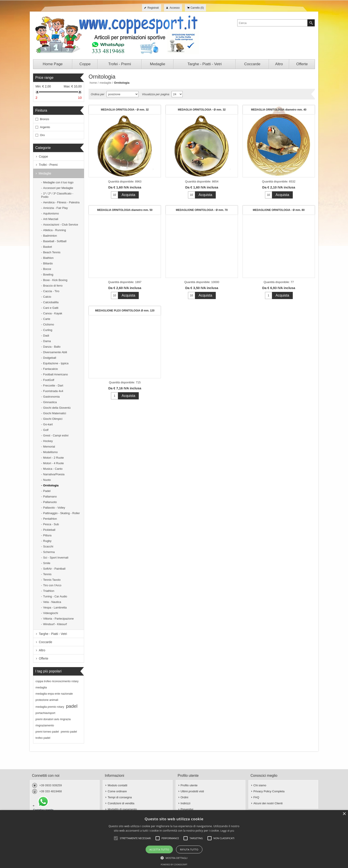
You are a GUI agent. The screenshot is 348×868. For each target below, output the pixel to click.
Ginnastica (50, 402)
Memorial (49, 447)
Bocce (47, 269)
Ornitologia (51, 485)
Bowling (48, 274)
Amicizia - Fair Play (55, 208)
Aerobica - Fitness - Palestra (61, 202)
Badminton (50, 236)
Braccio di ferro (53, 286)
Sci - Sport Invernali (56, 558)
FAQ (256, 797)
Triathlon (49, 591)
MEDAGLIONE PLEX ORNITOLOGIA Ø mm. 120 (125, 311)
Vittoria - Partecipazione (58, 619)
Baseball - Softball (55, 241)
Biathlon (48, 258)
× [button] (344, 814)
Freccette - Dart (53, 385)
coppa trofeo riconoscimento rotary (57, 681)
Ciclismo (48, 324)
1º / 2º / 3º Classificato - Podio (57, 195)
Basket (47, 247)
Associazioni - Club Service (61, 225)
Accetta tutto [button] (159, 849)
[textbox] (272, 23)
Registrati (153, 8)
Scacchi (48, 546)
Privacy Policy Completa (269, 791)
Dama (47, 341)
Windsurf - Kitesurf (55, 624)
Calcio (47, 297)
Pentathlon (50, 519)
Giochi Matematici (54, 413)
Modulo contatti (117, 785)
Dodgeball (50, 358)
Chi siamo (260, 785)
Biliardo (48, 263)
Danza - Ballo (52, 347)
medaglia (41, 688)
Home (93, 83)
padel (72, 706)
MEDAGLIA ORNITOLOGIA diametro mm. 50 (125, 210)
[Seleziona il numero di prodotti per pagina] (177, 94)
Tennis (47, 574)
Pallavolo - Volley (54, 508)
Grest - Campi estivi (56, 435)
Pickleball (49, 530)
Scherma (49, 552)
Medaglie (45, 173)
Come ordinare (117, 791)
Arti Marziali (51, 219)
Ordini (185, 797)
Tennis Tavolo (52, 580)
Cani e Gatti (51, 308)
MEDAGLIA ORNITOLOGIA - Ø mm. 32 (125, 110)
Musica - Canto (53, 469)
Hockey (48, 441)
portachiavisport (45, 713)
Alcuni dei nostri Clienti (268, 803)
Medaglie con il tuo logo (58, 182)
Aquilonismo (51, 213)
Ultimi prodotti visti (192, 791)
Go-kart (48, 424)
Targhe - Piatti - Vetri (53, 634)
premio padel (69, 732)
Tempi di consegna (120, 797)
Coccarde (45, 642)
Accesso (175, 8)
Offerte (44, 658)
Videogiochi (50, 613)
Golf (46, 430)
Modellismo (50, 452)
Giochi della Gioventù (57, 408)
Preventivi (187, 809)
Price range (44, 78)
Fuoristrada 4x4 (53, 391)
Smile (47, 563)
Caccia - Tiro (51, 291)
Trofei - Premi (48, 165)
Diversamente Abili (55, 352)
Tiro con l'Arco (52, 585)
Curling (48, 330)
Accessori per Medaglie (58, 188)
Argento (45, 127)
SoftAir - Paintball (54, 569)
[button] (174, 858)
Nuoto (47, 480)
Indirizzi (186, 803)
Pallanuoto (50, 502)
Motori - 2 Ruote (53, 458)
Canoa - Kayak (53, 313)
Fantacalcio (50, 369)
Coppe (43, 157)
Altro (42, 650)
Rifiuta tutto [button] (189, 849)
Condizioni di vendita (121, 803)
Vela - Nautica (52, 602)
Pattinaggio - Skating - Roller (61, 513)
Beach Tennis (52, 252)
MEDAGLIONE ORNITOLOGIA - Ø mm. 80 (279, 210)
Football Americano (55, 374)
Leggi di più (227, 831)
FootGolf (49, 380)
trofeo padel (43, 738)
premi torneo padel (47, 732)
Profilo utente (189, 785)
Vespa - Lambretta (55, 607)
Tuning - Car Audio (55, 596)
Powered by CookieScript (174, 865)
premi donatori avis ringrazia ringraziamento (53, 722)
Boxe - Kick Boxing (55, 280)
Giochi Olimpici (53, 419)
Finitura (41, 110)
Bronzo (44, 119)
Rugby (47, 541)
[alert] (174, 839)
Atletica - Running (54, 230)
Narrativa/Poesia (54, 474)
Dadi (46, 336)
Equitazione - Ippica (56, 363)
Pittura (47, 535)
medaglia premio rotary (50, 707)
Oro (42, 135)
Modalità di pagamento (122, 809)
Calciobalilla (51, 302)
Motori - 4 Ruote (53, 463)
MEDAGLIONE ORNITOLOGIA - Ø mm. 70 (202, 210)
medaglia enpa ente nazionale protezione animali (54, 697)
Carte (47, 319)
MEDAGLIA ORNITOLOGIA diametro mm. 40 (279, 110)
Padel (47, 491)
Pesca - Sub (51, 524)
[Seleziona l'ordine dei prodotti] (123, 94)
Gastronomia (51, 397)
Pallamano (50, 496)
